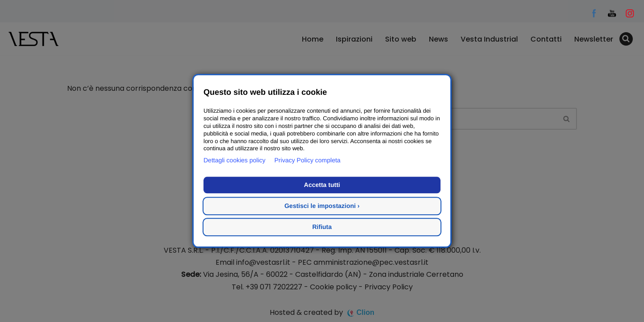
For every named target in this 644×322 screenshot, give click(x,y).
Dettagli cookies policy (235, 161)
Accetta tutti (322, 185)
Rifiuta (322, 227)
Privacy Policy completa (308, 161)
